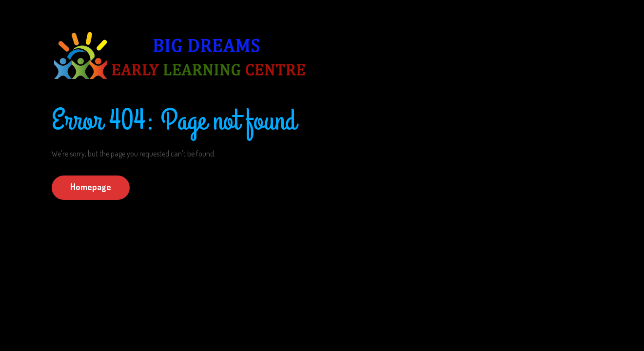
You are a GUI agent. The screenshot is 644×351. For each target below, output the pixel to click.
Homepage (91, 187)
